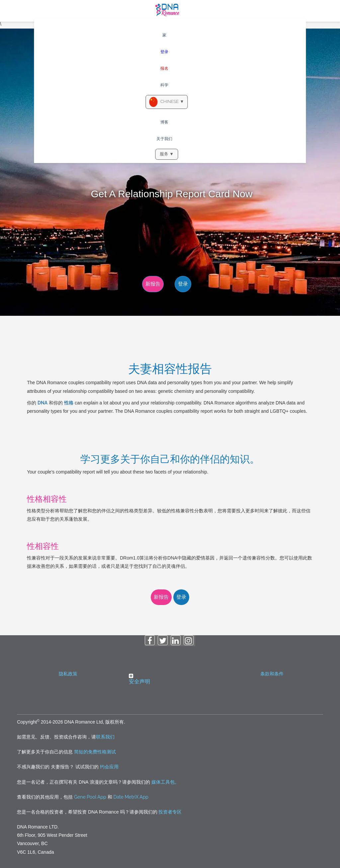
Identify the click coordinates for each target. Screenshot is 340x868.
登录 (164, 52)
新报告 (153, 284)
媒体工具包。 (165, 782)
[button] (170, 679)
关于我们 (164, 139)
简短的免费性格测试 (95, 752)
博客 (164, 122)
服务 (167, 154)
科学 (164, 85)
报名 (164, 68)
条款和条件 (272, 674)
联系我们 (105, 737)
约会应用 (109, 767)
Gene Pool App (90, 797)
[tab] (170, 681)
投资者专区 (170, 812)
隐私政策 (68, 674)
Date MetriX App (131, 797)
